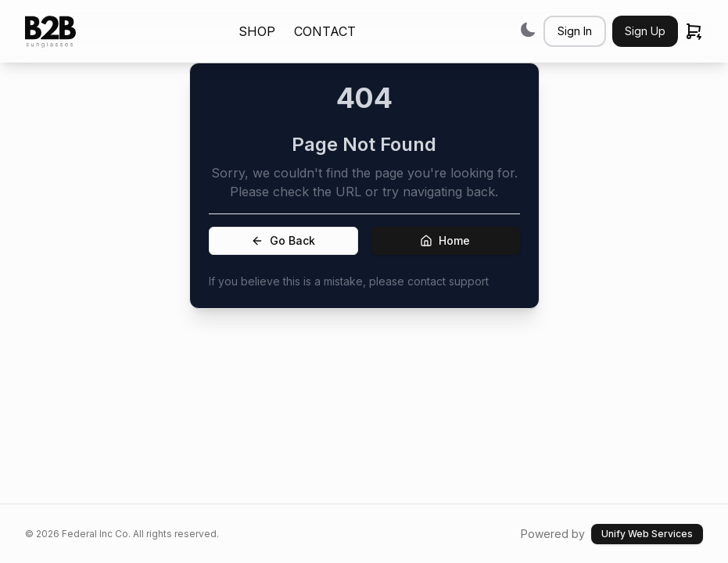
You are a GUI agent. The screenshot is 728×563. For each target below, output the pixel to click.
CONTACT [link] (325, 31)
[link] (50, 32)
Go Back (283, 240)
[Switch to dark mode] (528, 29)
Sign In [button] (575, 31)
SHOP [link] (257, 31)
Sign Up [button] (645, 31)
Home (445, 240)
